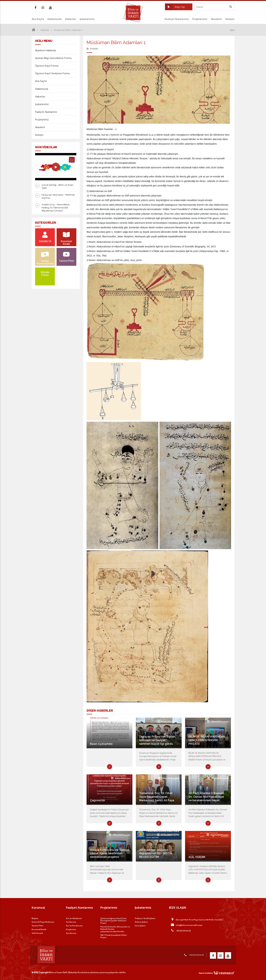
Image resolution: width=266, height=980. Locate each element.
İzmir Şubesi (140, 926)
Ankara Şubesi (141, 922)
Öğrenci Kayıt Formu (47, 66)
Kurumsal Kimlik (39, 929)
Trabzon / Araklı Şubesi (145, 918)
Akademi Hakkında (45, 50)
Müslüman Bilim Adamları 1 (69, 30)
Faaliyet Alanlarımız (177, 19)
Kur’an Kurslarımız (74, 926)
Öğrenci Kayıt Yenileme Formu (52, 73)
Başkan (35, 918)
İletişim (230, 19)
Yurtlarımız (71, 922)
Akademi (216, 19)
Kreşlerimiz (71, 929)
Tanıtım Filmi (37, 926)
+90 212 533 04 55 (180, 931)
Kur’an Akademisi (74, 918)
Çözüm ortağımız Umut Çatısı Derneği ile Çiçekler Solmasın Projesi (113, 921)
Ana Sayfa (38, 19)
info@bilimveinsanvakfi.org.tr (186, 925)
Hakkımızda (55, 19)
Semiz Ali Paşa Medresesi (43, 922)
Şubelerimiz (87, 19)
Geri (232, 30)
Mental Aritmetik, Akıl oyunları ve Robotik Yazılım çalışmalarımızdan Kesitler (115, 929)
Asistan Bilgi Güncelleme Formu (53, 58)
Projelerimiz (200, 19)
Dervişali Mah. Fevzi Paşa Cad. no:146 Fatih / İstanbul (196, 920)
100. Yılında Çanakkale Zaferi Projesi (114, 936)
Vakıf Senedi (37, 933)
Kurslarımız (71, 933)
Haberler (71, 19)
